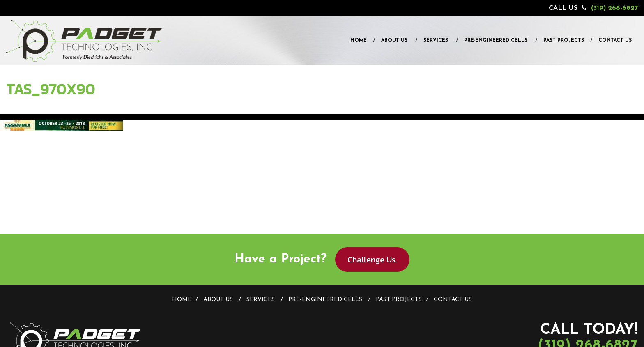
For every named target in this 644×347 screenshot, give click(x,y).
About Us (394, 41)
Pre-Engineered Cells (496, 41)
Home (359, 41)
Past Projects (564, 41)
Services (436, 41)
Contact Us (615, 41)
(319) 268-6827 (614, 8)
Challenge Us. (372, 260)
